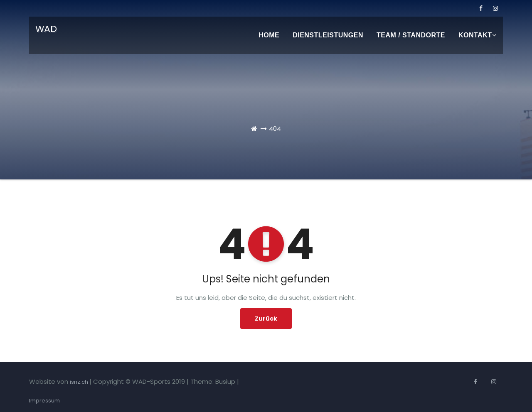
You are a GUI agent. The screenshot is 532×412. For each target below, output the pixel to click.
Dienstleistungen (328, 35)
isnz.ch (80, 382)
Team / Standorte (411, 35)
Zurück (266, 319)
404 (275, 129)
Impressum (44, 401)
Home (269, 35)
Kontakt (477, 35)
